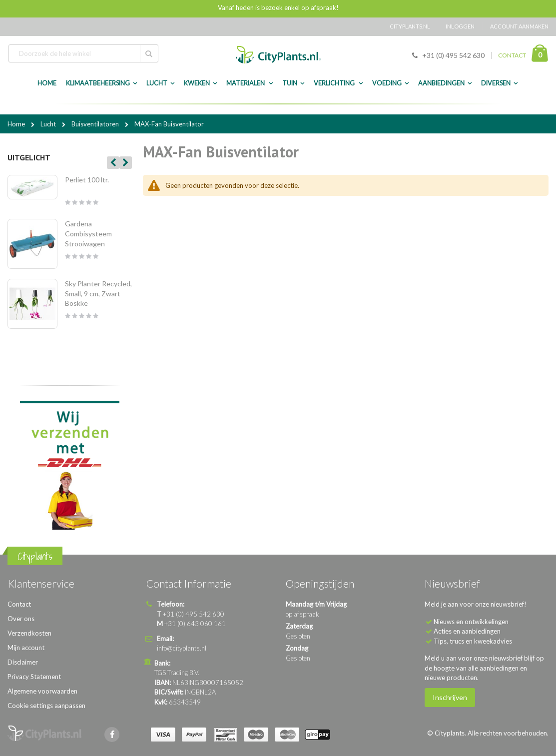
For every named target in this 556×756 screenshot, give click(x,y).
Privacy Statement (34, 677)
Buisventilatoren (96, 124)
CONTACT (512, 55)
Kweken (197, 83)
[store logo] (278, 55)
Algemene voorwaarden (42, 691)
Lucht (157, 83)
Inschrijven (450, 697)
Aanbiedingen (441, 83)
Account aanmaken (519, 26)
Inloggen (460, 26)
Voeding (387, 83)
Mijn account (26, 648)
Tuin (290, 83)
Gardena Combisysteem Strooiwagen (88, 233)
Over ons (21, 619)
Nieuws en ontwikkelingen (471, 622)
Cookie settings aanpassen (46, 706)
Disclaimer (23, 662)
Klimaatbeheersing (98, 83)
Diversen (496, 83)
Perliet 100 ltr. (87, 180)
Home (17, 124)
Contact (19, 604)
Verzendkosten (29, 633)
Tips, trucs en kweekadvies (473, 641)
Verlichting (335, 83)
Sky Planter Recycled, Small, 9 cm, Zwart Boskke (98, 293)
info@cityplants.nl (182, 648)
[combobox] (83, 53)
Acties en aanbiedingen (467, 631)
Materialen (246, 83)
